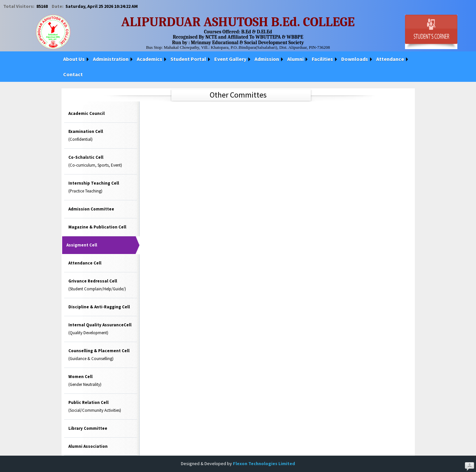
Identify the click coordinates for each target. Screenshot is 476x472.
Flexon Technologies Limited (264, 463)
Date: (58, 6)
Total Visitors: (19, 6)
